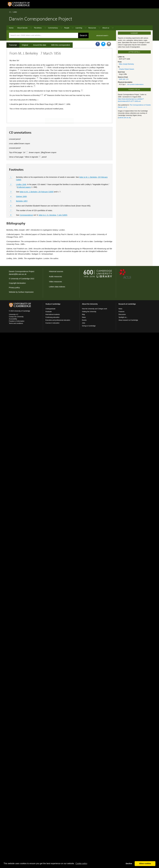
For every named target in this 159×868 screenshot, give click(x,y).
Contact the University (16, 317)
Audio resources (56, 277)
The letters (38, 28)
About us (106, 28)
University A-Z (14, 314)
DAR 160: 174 (124, 79)
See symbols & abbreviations (135, 84)
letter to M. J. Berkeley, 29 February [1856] (37, 183)
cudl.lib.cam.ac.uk (124, 118)
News (84, 317)
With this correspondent (61, 45)
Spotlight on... (123, 317)
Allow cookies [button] (145, 864)
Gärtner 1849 (21, 188)
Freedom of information (17, 321)
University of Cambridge (20, 279)
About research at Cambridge (128, 320)
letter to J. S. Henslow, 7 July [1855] (53, 207)
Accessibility (13, 319)
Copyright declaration (17, 283)
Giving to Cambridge (89, 326)
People (67, 28)
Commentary (53, 28)
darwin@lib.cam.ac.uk (18, 274)
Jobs (84, 323)
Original (25, 45)
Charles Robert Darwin (127, 69)
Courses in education (52, 323)
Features (121, 312)
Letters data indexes (57, 287)
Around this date (40, 45)
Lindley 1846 (21, 176)
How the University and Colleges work (95, 309)
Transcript (13, 45)
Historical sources (56, 271)
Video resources (56, 282)
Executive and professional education (58, 320)
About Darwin (22, 28)
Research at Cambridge (127, 304)
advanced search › (102, 36)
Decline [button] (129, 864)
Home (10, 12)
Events (84, 320)
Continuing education (52, 317)
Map (83, 314)
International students (53, 314)
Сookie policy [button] (81, 863)
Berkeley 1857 (22, 193)
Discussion (122, 314)
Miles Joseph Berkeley (126, 64)
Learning (79, 28)
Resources (92, 28)
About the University (90, 304)
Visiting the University (89, 312)
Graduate (49, 312)
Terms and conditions (16, 323)
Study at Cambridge (53, 304)
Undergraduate (50, 309)
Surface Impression (26, 292)
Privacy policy (14, 288)
